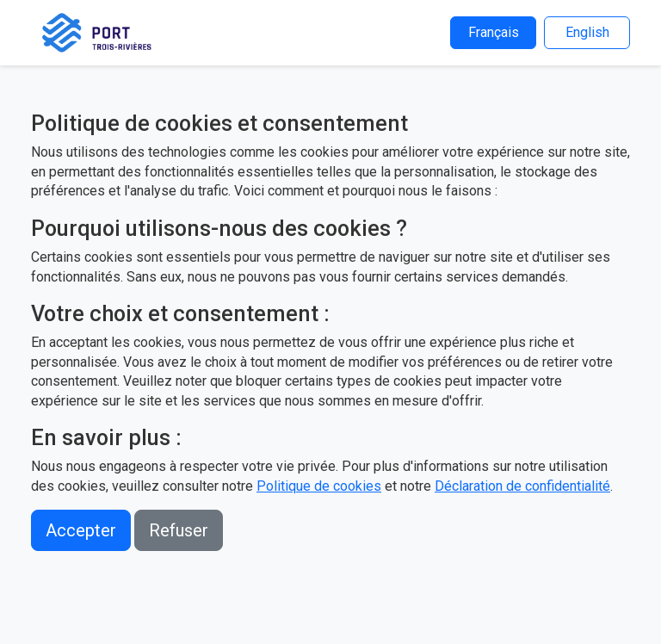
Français (494, 32)
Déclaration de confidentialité (522, 486)
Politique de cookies (319, 486)
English (587, 32)
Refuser (179, 530)
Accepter (81, 530)
